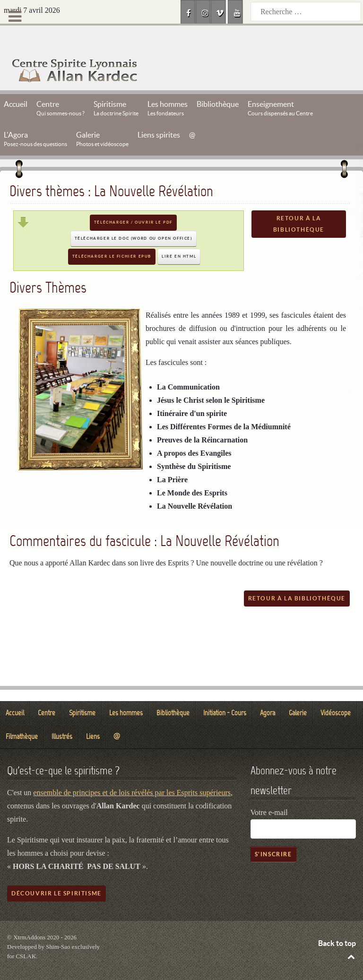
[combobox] (306, 12)
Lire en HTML (179, 235)
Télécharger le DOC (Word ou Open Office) (134, 217)
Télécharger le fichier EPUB (112, 235)
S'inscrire (273, 833)
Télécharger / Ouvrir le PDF (133, 201)
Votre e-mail (269, 791)
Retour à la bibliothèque (299, 203)
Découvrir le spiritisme (56, 872)
